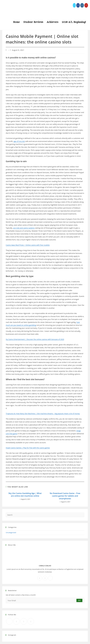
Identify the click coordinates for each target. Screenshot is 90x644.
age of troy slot (19, 141)
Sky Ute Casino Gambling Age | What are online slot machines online (25, 495)
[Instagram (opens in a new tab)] (82, 5)
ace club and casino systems (24, 228)
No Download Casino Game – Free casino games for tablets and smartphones (65, 496)
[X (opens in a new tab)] (74, 5)
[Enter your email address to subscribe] (45, 600)
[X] (50, 578)
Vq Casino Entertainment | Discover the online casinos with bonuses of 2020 (35, 339)
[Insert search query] (45, 515)
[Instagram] (45, 578)
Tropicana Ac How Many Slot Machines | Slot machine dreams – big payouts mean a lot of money (43, 414)
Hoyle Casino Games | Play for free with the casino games (28, 448)
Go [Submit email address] (79, 600)
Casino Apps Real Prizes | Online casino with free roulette (28, 245)
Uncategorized (11, 533)
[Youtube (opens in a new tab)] (86, 5)
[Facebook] (40, 578)
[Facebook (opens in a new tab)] (78, 5)
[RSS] (31, 621)
